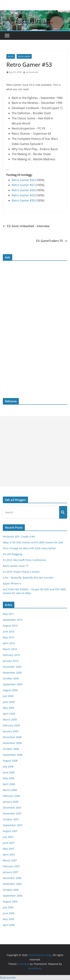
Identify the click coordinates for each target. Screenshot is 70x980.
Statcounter (8, 978)
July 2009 (8, 696)
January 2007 (11, 872)
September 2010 (13, 620)
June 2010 (9, 631)
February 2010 (11, 655)
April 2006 (9, 925)
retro (11, 56)
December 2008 (12, 737)
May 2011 (9, 614)
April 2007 (9, 855)
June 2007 (9, 843)
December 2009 (12, 667)
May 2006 (9, 919)
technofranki (32, 72)
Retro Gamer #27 (23, 185)
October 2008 (11, 749)
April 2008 (9, 784)
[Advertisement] (35, 451)
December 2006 (12, 878)
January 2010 (11, 661)
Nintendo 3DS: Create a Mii (19, 537)
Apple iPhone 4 (12, 583)
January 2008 (11, 802)
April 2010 (9, 643)
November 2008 (12, 743)
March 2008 (10, 790)
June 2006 (9, 913)
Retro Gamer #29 (23, 195)
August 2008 (10, 761)
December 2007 (12, 808)
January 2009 (11, 731)
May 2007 (9, 849)
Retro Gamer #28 (23, 190)
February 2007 (11, 866)
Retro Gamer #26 (23, 180)
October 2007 (11, 819)
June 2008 (9, 772)
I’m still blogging (12, 554)
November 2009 (12, 673)
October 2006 (11, 890)
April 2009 (9, 714)
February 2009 (11, 725)
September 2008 (13, 755)
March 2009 (10, 720)
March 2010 (10, 649)
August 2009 (10, 690)
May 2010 (9, 637)
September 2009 (13, 684)
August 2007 (10, 831)
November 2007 (12, 813)
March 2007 (10, 860)
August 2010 (10, 626)
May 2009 (9, 708)
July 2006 (8, 907)
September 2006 (13, 896)
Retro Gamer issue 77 (16, 566)
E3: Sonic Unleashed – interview (26, 226)
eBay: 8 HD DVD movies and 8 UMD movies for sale (33, 542)
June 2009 (9, 702)
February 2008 (11, 796)
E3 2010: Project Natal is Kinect (21, 572)
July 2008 (8, 766)
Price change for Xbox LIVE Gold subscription (29, 548)
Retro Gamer (24, 56)
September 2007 (13, 825)
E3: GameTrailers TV (52, 241)
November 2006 (12, 884)
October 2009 (11, 678)
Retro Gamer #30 (23, 200)
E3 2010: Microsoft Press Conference (24, 560)
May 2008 (9, 778)
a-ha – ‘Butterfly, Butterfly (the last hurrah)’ (28, 578)
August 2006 (10, 901)
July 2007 (8, 837)
